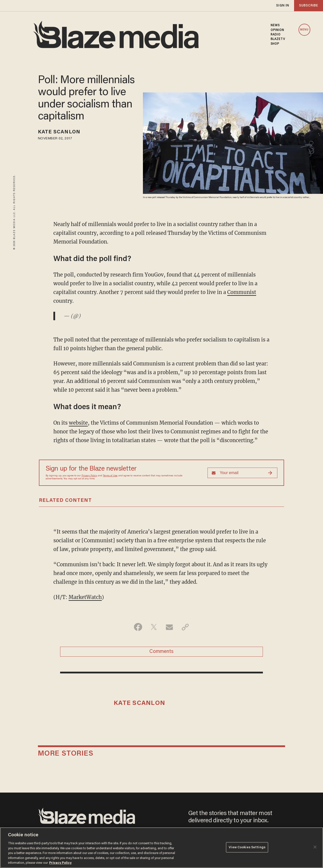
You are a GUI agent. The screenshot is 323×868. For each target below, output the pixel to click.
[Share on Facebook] (138, 627)
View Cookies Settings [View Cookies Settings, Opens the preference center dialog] (247, 847)
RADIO (276, 35)
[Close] (315, 847)
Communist (242, 292)
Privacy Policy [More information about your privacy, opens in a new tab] (60, 863)
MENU (304, 30)
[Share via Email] (169, 627)
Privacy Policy (89, 476)
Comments (161, 652)
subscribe (309, 6)
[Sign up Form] (242, 473)
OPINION (277, 30)
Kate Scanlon (59, 132)
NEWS (275, 25)
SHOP (275, 44)
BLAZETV (278, 39)
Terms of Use (110, 476)
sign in (283, 6)
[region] (161, 848)
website (78, 423)
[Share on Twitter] (154, 627)
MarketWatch (85, 597)
